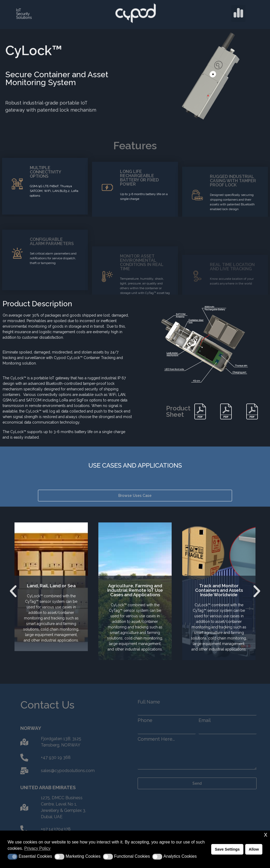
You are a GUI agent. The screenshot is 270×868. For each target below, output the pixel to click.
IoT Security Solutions (24, 12)
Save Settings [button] (227, 849)
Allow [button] (254, 849)
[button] (238, 10)
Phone (145, 720)
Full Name (149, 702)
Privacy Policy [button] (37, 848)
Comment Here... (156, 739)
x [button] (266, 834)
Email (205, 720)
